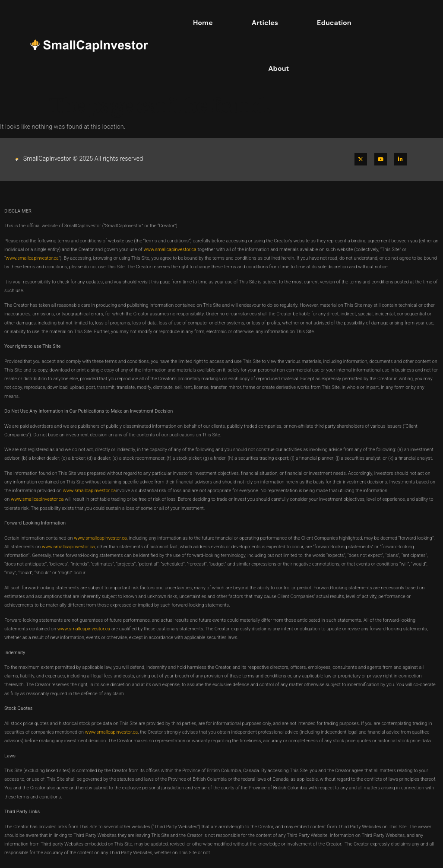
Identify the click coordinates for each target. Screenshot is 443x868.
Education (334, 23)
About (278, 68)
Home (203, 23)
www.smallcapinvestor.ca (170, 250)
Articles (265, 23)
